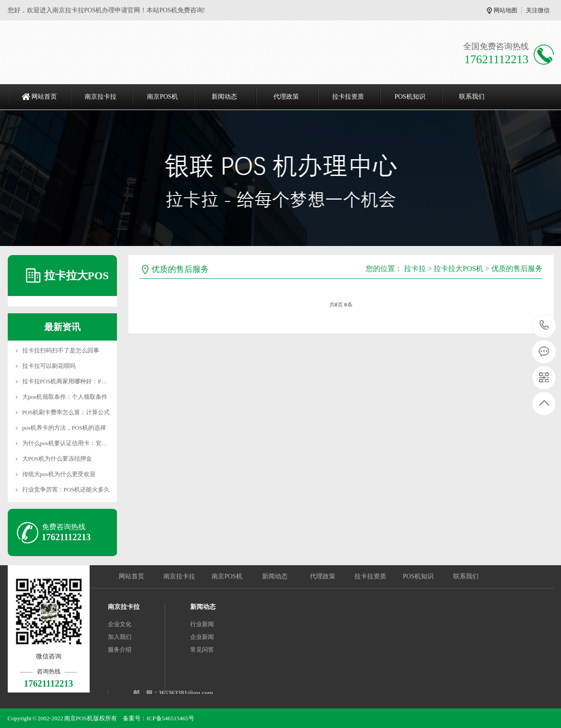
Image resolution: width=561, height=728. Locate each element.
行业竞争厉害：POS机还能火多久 (66, 490)
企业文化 (120, 624)
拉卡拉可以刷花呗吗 (49, 366)
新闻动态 (224, 97)
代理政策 (286, 97)
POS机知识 (410, 97)
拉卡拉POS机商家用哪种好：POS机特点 (75, 381)
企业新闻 (202, 637)
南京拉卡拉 (101, 97)
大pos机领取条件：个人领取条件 (65, 397)
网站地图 (505, 10)
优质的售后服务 (517, 269)
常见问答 (202, 650)
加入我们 (120, 637)
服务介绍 (120, 650)
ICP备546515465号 (170, 718)
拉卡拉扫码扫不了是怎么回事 (61, 350)
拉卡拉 (415, 269)
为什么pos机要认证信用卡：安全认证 (71, 443)
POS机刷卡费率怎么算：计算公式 (66, 412)
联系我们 (472, 97)
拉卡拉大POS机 (458, 269)
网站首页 (44, 97)
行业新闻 (202, 624)
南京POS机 (162, 97)
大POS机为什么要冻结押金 (57, 459)
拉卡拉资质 (348, 97)
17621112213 (544, 325)
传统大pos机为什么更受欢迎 (59, 474)
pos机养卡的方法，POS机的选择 (64, 428)
